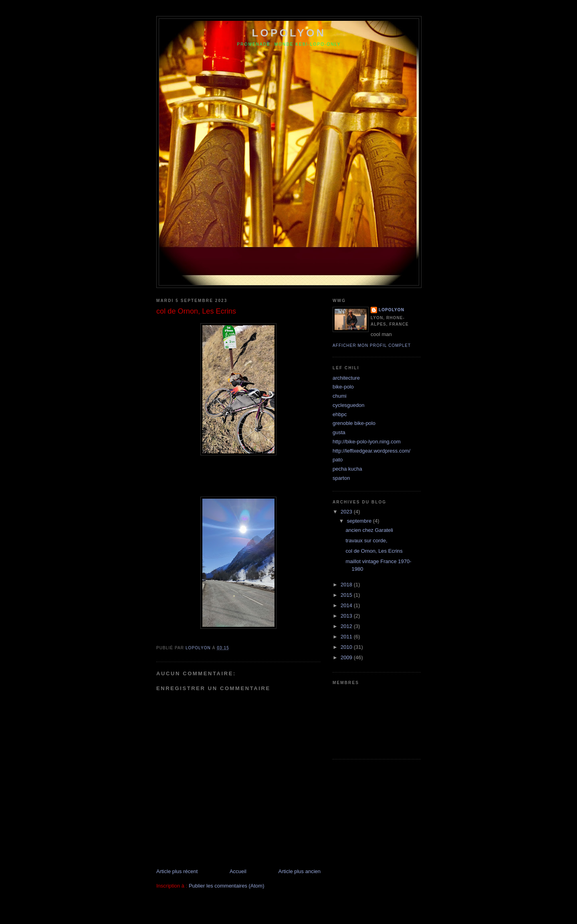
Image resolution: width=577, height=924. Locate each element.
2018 (347, 585)
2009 (347, 657)
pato (338, 460)
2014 (347, 605)
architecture (346, 378)
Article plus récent (177, 871)
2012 (347, 626)
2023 (347, 512)
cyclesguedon (349, 405)
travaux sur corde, (366, 541)
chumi (340, 396)
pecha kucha (347, 469)
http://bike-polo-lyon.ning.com (367, 442)
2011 (347, 637)
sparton (341, 478)
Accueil (238, 871)
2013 (347, 616)
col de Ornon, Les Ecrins (374, 551)
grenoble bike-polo (354, 423)
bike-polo (343, 387)
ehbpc (340, 414)
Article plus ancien (300, 871)
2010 (347, 647)
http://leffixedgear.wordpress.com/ (371, 451)
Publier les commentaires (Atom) (227, 886)
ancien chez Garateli (369, 530)
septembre (360, 521)
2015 (347, 595)
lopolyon (289, 33)
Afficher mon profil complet (372, 345)
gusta (339, 432)
